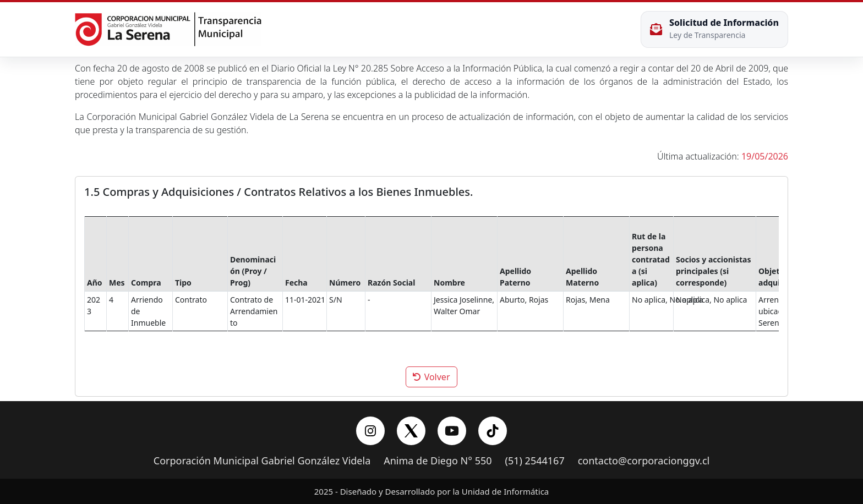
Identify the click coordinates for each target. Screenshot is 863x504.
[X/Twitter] (411, 431)
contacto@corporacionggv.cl (644, 461)
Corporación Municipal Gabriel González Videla (262, 461)
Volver (431, 377)
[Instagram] (370, 431)
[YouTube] (452, 431)
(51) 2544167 (535, 461)
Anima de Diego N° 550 (438, 461)
